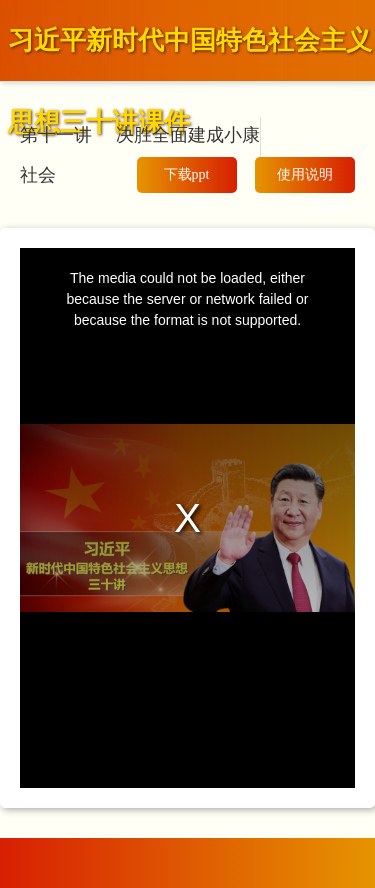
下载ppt (187, 174)
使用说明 (305, 174)
